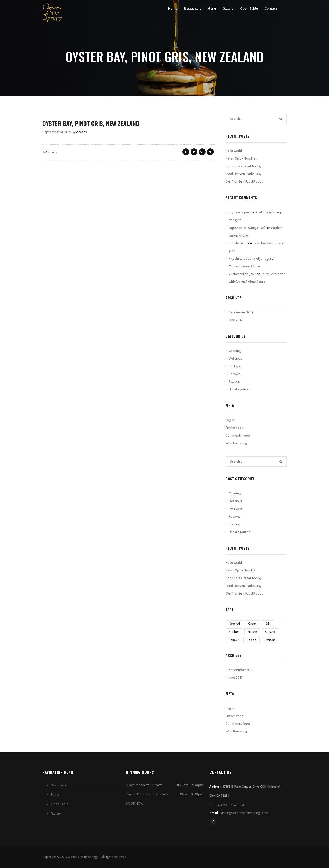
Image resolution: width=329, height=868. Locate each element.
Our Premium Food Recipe (245, 182)
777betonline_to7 (242, 274)
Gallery (228, 8)
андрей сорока (240, 212)
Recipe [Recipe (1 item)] (251, 640)
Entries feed (235, 428)
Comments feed (238, 436)
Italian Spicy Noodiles (241, 158)
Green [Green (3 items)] (253, 624)
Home (173, 8)
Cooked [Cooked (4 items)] (234, 624)
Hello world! (234, 151)
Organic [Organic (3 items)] (270, 632)
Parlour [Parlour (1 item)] (234, 640)
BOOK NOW (135, 803)
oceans (82, 132)
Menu (212, 8)
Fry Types (236, 366)
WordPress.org (236, 443)
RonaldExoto (238, 243)
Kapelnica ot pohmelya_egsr (250, 259)
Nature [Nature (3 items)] (252, 632)
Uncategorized (240, 389)
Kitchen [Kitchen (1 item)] (234, 632)
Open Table (249, 8)
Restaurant (192, 8)
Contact (271, 8)
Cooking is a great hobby (244, 166)
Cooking (235, 351)
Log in (230, 420)
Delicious (236, 359)
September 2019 (241, 312)
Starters (235, 382)
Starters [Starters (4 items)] (270, 640)
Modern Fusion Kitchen (245, 266)
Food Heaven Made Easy (244, 174)
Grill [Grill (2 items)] (268, 624)
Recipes (235, 374)
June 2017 (236, 320)
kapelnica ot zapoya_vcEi (247, 228)
